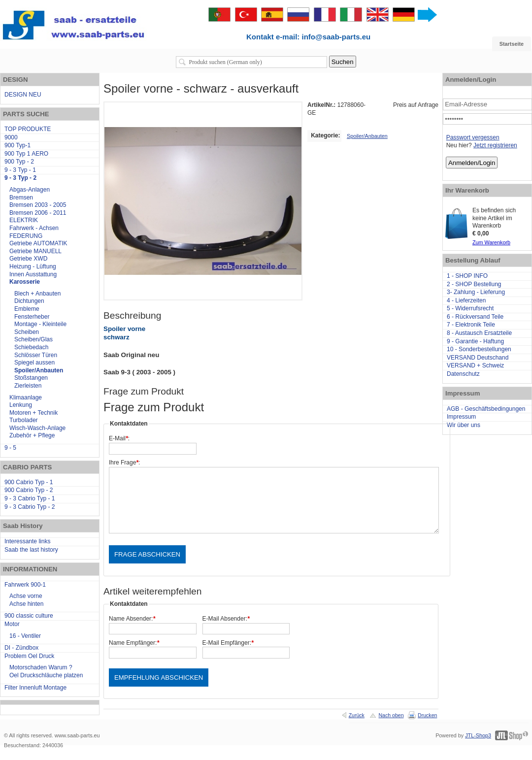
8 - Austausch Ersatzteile (479, 333)
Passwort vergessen (473, 137)
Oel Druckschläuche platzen (46, 675)
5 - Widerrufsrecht (470, 308)
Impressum (461, 417)
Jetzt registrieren (495, 145)
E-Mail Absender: (226, 619)
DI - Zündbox (21, 648)
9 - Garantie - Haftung (475, 341)
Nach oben (391, 715)
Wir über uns (464, 425)
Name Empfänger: (134, 643)
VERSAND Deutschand (478, 358)
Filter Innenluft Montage (35, 688)
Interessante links (27, 541)
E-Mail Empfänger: (228, 643)
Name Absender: (132, 619)
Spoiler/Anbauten (367, 136)
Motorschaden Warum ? (41, 667)
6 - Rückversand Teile (475, 317)
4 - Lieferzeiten (466, 300)
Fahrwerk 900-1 (25, 585)
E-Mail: (119, 438)
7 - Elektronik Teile (471, 325)
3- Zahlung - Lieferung (476, 292)
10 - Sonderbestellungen (479, 349)
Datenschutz (463, 374)
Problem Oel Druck (29, 656)
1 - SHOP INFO (467, 276)
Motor (12, 624)
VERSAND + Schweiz (475, 365)
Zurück (357, 715)
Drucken (427, 715)
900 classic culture (29, 616)
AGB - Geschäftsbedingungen (486, 409)
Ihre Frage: (124, 463)
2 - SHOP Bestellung (474, 284)
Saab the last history (31, 550)
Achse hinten (26, 604)
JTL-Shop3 (478, 735)
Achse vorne (26, 596)
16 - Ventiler (25, 636)
